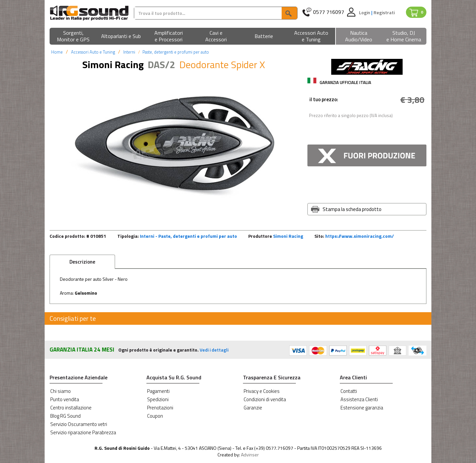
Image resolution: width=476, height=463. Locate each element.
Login (365, 12)
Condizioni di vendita (265, 399)
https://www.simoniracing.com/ (360, 236)
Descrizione (82, 262)
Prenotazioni (160, 408)
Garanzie (253, 408)
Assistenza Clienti (359, 399)
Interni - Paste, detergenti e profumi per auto (188, 236)
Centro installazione (71, 408)
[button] (73, 37)
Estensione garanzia (362, 408)
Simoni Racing (288, 236)
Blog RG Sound (65, 416)
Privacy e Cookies (262, 391)
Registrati (384, 12)
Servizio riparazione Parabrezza (83, 432)
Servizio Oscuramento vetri (79, 424)
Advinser (250, 455)
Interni (129, 52)
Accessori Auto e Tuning (93, 52)
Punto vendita (65, 399)
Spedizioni (158, 399)
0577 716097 (329, 12)
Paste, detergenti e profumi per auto (176, 52)
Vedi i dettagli (214, 350)
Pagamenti (158, 391)
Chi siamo (60, 391)
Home (57, 52)
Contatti (349, 391)
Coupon (155, 416)
